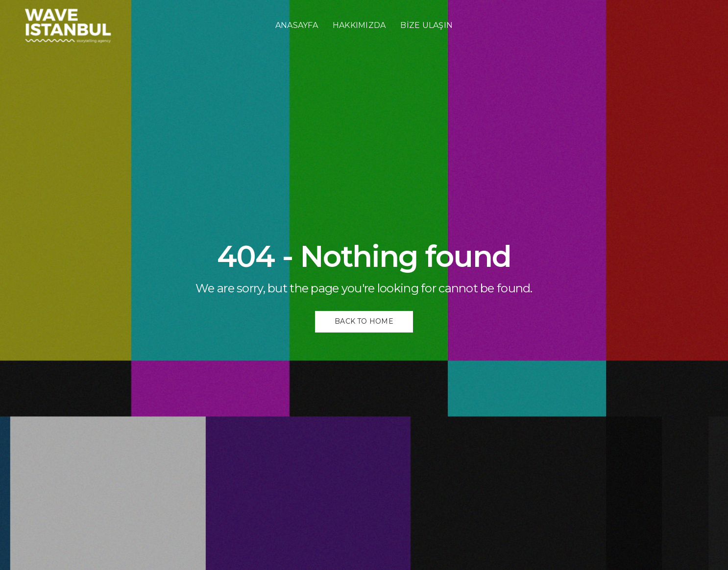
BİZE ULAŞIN (426, 25)
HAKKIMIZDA (359, 25)
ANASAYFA (297, 25)
